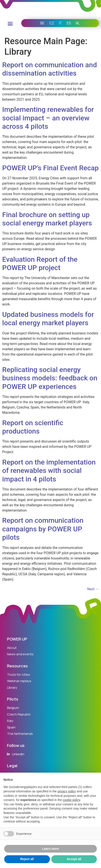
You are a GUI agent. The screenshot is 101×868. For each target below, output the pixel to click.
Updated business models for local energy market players (48, 319)
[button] (10, 24)
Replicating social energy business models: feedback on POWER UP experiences (50, 378)
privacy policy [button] (67, 791)
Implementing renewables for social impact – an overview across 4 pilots (48, 118)
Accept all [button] (74, 859)
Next (93, 589)
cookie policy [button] (71, 800)
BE (42, 23)
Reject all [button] (27, 859)
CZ (52, 23)
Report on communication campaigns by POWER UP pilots (43, 529)
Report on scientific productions (33, 427)
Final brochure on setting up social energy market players (47, 219)
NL (78, 23)
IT (60, 23)
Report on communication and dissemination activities (50, 69)
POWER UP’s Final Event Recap (50, 168)
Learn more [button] (50, 849)
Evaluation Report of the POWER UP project (40, 263)
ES (69, 23)
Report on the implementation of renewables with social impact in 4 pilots (49, 471)
